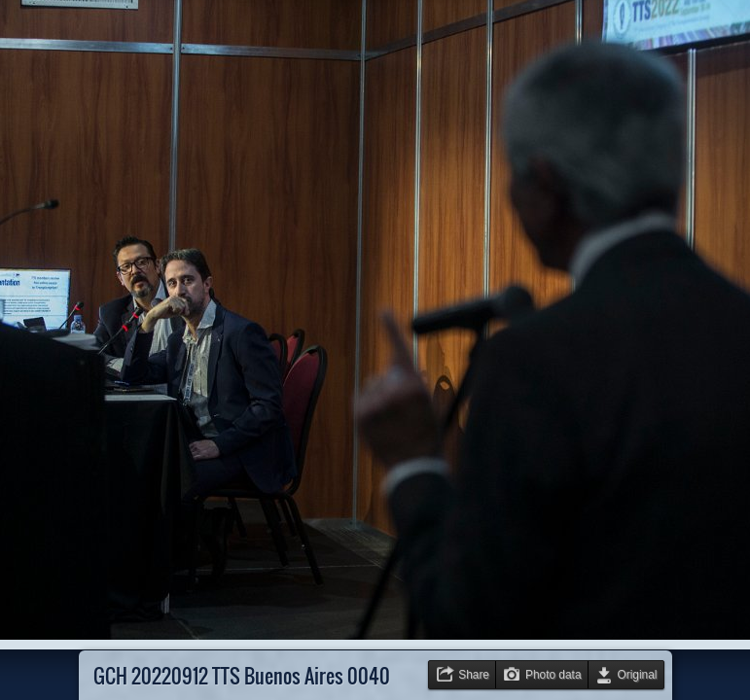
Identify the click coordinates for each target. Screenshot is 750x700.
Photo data (554, 675)
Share (474, 675)
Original (638, 675)
